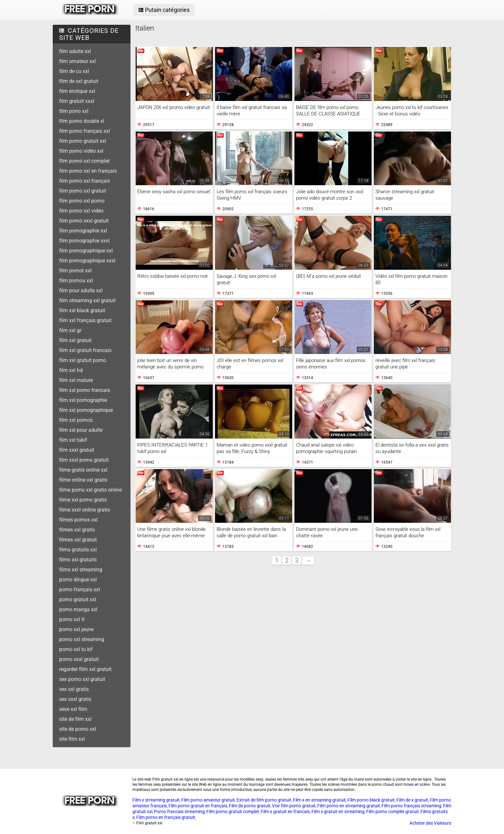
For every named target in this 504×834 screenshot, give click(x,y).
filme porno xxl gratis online (90, 490)
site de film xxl (75, 719)
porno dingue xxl (78, 580)
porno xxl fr (72, 619)
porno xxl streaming (82, 639)
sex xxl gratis (74, 689)
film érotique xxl (77, 91)
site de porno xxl (78, 729)
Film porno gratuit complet (233, 811)
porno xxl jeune (76, 629)
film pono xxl (74, 111)
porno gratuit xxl (78, 599)
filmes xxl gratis (77, 530)
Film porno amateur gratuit (208, 800)
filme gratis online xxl (83, 470)
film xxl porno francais (85, 390)
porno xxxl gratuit (79, 659)
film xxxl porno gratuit (84, 460)
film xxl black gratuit (82, 310)
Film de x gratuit (412, 800)
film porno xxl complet (84, 161)
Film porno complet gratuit (392, 811)
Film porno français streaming (411, 806)
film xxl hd (71, 370)
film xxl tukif (73, 440)
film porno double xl (82, 121)
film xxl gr (70, 330)
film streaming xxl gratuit (87, 300)
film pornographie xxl (83, 231)
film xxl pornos (76, 420)
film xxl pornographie (83, 400)
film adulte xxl (75, 51)
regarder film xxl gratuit (85, 669)
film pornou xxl (76, 281)
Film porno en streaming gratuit (349, 806)
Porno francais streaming (179, 811)
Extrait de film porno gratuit (264, 800)
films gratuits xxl (78, 550)
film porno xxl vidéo (81, 211)
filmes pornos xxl (78, 520)
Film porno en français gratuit (166, 817)
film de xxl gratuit (79, 81)
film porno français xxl (85, 131)
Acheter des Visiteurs (430, 823)
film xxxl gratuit (77, 450)
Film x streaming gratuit (156, 800)
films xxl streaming (81, 570)
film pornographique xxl (86, 251)
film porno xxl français (85, 181)
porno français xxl (80, 589)
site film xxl (72, 739)
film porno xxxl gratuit (84, 221)
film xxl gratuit (75, 340)
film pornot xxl (75, 271)
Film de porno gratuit (250, 806)
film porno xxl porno (82, 201)
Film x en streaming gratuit (319, 800)
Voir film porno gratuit (294, 806)
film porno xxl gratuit (83, 191)
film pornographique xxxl (87, 261)
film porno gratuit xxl (83, 141)
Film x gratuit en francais (285, 811)
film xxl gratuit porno (83, 360)
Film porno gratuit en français (198, 806)
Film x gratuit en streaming (338, 811)
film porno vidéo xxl (81, 151)
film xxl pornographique (86, 410)
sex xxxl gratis (75, 699)
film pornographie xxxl (84, 241)
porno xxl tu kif (76, 649)
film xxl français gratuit (85, 320)
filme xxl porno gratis (83, 500)
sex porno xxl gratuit (82, 679)
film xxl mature (76, 380)
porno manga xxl (78, 609)
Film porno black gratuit (371, 800)
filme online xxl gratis (83, 480)
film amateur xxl (77, 61)
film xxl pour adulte (81, 430)
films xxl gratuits (78, 560)
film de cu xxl (74, 71)
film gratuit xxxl (77, 101)
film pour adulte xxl (81, 290)
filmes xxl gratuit (78, 540)
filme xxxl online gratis (85, 510)
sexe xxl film (73, 709)
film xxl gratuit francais (85, 350)
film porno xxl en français (88, 171)
